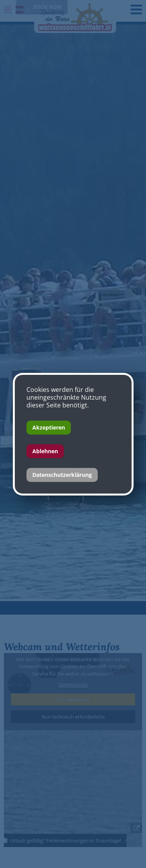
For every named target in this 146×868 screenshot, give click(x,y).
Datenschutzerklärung (62, 475)
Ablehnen (45, 451)
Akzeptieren (49, 427)
